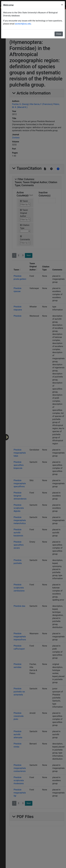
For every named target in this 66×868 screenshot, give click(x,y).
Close (59, 34)
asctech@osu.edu (23, 24)
